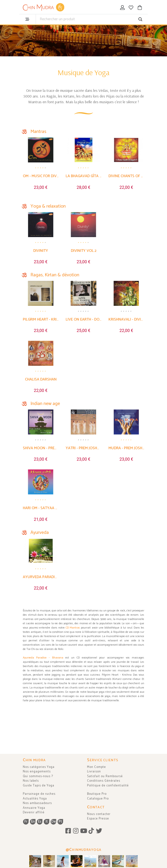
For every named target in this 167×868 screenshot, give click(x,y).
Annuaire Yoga (34, 808)
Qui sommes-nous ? (38, 776)
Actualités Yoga (35, 799)
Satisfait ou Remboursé (105, 776)
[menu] (27, 19)
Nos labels (31, 781)
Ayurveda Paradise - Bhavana (43, 658)
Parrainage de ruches (39, 794)
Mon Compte (96, 767)
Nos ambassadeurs (37, 803)
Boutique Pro (97, 794)
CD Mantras (73, 628)
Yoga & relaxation (48, 206)
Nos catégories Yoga (39, 767)
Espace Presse (98, 819)
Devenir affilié (34, 812)
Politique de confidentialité (108, 786)
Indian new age (45, 404)
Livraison (94, 772)
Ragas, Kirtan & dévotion (55, 275)
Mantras (38, 132)
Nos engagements (37, 772)
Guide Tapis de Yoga (39, 786)
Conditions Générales (104, 781)
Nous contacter (99, 814)
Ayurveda (40, 533)
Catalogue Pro (98, 799)
